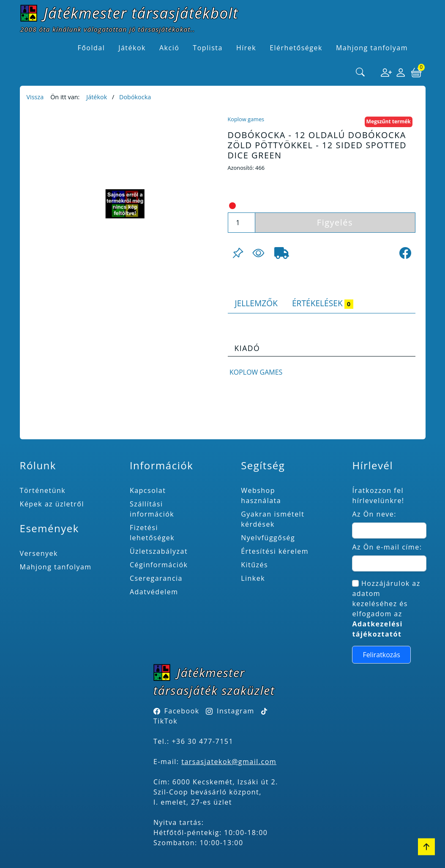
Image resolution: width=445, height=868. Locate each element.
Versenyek (39, 553)
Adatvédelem (154, 592)
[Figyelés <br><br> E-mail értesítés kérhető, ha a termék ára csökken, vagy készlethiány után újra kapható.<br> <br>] (258, 253)
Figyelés (335, 222)
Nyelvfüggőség (268, 538)
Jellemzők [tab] (256, 303)
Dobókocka (135, 97)
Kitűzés (254, 565)
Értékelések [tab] (323, 303)
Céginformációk (159, 565)
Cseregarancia (156, 578)
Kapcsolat (148, 490)
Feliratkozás (381, 655)
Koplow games (246, 119)
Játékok (97, 97)
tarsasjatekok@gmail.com (229, 762)
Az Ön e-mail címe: (387, 547)
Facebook (182, 711)
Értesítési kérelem (275, 551)
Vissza (35, 97)
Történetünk (43, 490)
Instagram (236, 711)
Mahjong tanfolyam (56, 567)
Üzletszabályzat (159, 551)
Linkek (253, 578)
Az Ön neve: (374, 514)
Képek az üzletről (52, 504)
